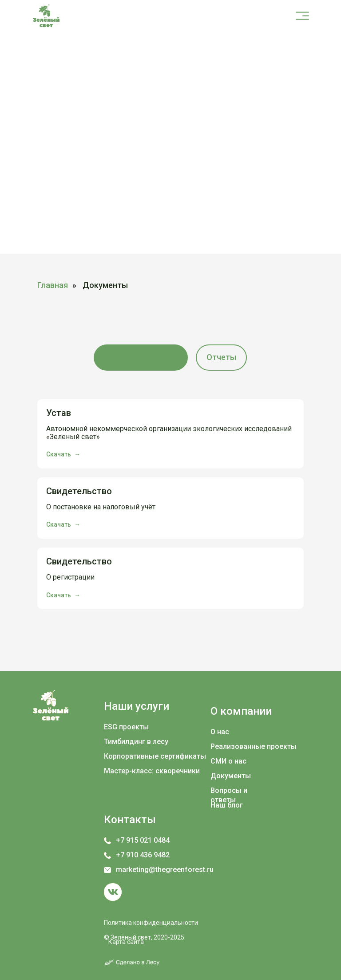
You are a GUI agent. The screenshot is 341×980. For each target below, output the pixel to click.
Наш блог (227, 805)
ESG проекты (126, 727)
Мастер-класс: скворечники (152, 771)
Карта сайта (126, 942)
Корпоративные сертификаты (155, 756)
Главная (53, 285)
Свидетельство (79, 491)
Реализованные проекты (254, 746)
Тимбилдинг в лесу (136, 742)
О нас (220, 732)
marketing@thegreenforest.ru (165, 870)
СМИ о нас (228, 761)
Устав (59, 413)
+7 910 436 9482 (143, 855)
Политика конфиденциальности (151, 923)
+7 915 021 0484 (143, 840)
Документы (231, 776)
